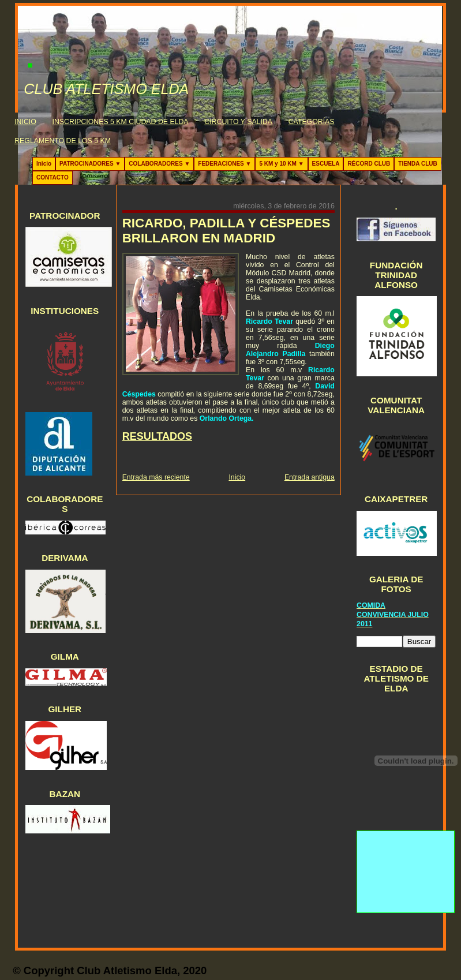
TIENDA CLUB (417, 164)
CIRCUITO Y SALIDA (238, 122)
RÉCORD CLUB (369, 164)
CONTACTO (53, 177)
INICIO (25, 122)
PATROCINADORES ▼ (90, 164)
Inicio (44, 164)
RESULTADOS (157, 436)
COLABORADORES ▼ (159, 164)
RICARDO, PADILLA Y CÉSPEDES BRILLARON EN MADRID (226, 231)
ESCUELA (326, 164)
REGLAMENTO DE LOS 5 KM (63, 141)
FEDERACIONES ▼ (224, 164)
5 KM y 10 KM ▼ (281, 164)
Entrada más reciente (156, 477)
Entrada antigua (310, 477)
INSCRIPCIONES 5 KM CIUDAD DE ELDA (121, 122)
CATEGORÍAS (312, 122)
